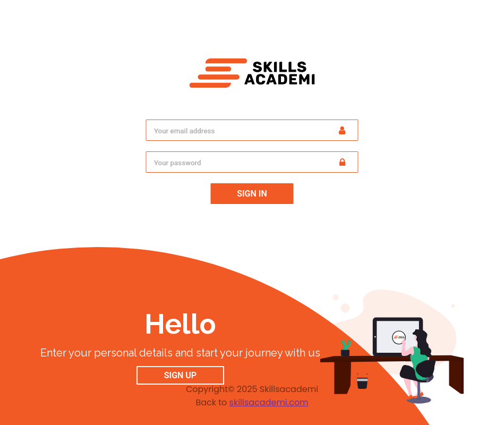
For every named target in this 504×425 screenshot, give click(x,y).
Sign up (180, 375)
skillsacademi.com (269, 402)
